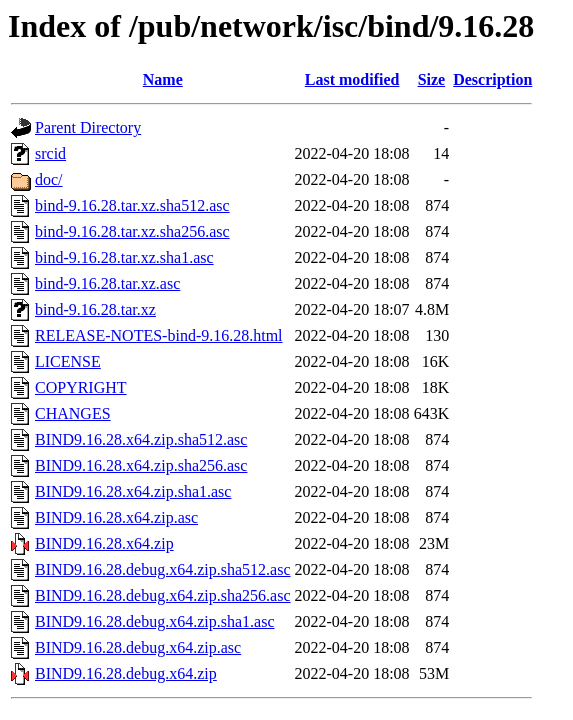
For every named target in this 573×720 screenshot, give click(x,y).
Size (432, 79)
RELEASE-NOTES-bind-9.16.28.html (159, 335)
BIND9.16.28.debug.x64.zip (126, 673)
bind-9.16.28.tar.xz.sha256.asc (132, 231)
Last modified (352, 79)
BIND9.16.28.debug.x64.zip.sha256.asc (163, 595)
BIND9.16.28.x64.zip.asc (116, 517)
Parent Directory (88, 127)
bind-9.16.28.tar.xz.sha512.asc (132, 205)
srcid (50, 153)
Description (492, 79)
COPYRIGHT (81, 387)
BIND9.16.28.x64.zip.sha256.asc (141, 465)
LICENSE (68, 361)
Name (163, 79)
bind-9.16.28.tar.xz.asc (107, 283)
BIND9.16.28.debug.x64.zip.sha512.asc (163, 569)
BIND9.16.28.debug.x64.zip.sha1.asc (155, 621)
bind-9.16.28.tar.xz (95, 309)
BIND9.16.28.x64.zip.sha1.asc (133, 491)
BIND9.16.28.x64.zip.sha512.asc (141, 439)
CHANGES (73, 413)
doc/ (49, 179)
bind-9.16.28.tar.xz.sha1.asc (124, 257)
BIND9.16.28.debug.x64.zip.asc (138, 647)
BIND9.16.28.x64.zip (104, 543)
